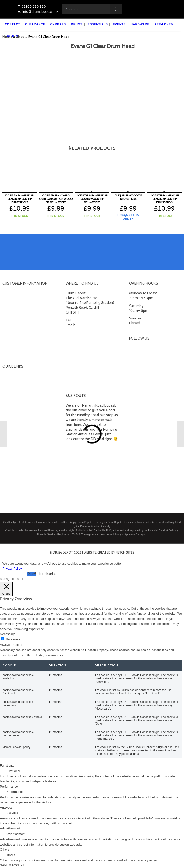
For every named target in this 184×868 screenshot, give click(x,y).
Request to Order (128, 217)
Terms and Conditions (20, 335)
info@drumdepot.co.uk (93, 325)
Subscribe (10, 347)
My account (11, 293)
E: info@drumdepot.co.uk (38, 12)
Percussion (17, 408)
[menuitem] (12, 25)
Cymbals (9, 382)
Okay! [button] (32, 574)
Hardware (10, 426)
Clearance (10, 376)
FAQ (6, 323)
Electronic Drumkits (23, 401)
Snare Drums (18, 414)
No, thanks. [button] (48, 574)
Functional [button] (7, 765)
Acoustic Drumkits (23, 395)
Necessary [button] (7, 634)
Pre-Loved (11, 432)
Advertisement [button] (10, 828)
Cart (6, 299)
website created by (109, 552)
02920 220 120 (84, 320)
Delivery (9, 317)
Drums (8, 388)
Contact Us (11, 311)
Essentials (10, 420)
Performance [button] (9, 787)
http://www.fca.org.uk (135, 535)
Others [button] (5, 849)
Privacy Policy (12, 568)
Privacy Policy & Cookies (21, 341)
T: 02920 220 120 (32, 6)
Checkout (10, 305)
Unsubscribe (12, 353)
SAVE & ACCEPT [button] (12, 865)
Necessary (13, 639)
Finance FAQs (13, 329)
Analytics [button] (6, 808)
